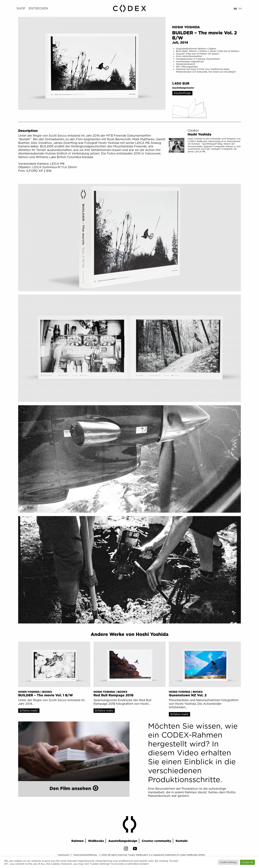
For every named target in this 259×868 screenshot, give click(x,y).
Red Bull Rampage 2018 (113, 695)
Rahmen (77, 841)
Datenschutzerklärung (85, 855)
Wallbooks (96, 841)
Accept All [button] (247, 862)
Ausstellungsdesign (123, 841)
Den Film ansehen (70, 788)
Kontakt (182, 841)
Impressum (64, 855)
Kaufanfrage (182, 93)
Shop (21, 8)
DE (235, 8)
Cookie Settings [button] (228, 862)
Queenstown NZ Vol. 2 (188, 695)
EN (240, 8)
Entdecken (38, 8)
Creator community (156, 841)
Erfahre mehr (29, 711)
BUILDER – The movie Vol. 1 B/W (46, 695)
